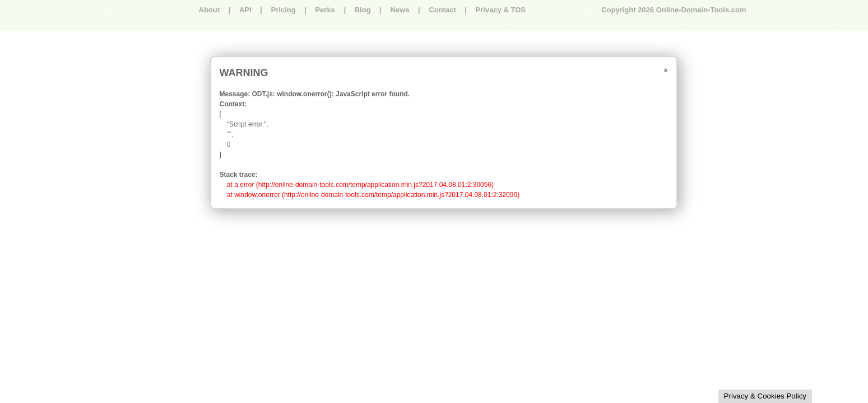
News (400, 10)
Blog (363, 10)
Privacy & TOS (501, 10)
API (245, 10)
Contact (442, 10)
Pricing (283, 10)
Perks (325, 10)
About (210, 10)
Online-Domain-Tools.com (701, 10)
